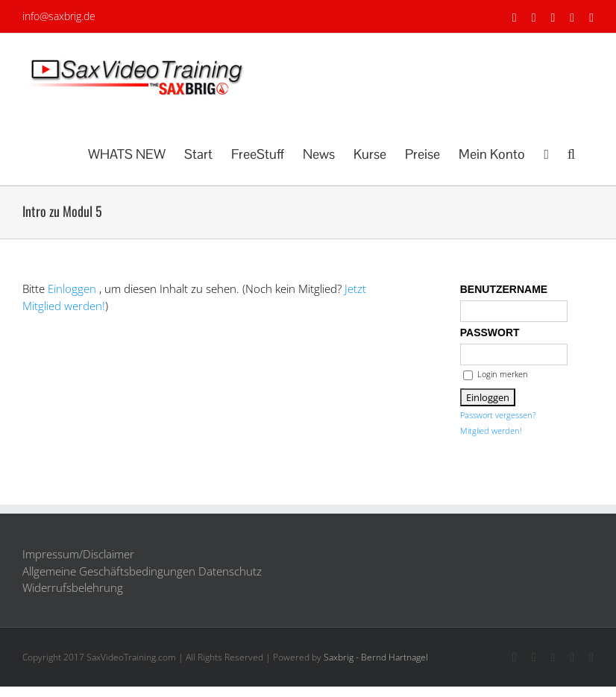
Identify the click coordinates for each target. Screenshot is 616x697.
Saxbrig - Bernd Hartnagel (376, 657)
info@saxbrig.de (59, 16)
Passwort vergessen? (498, 415)
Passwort (490, 332)
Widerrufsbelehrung (73, 587)
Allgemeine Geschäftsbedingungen (109, 571)
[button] (571, 153)
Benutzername (504, 289)
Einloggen (72, 288)
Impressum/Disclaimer (78, 554)
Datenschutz (230, 571)
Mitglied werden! (491, 430)
